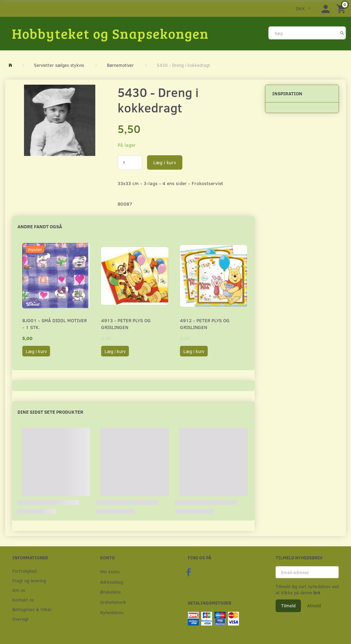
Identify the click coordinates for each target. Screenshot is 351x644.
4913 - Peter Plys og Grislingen (126, 324)
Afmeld (314, 606)
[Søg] (342, 33)
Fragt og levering (29, 580)
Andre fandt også (40, 226)
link (316, 593)
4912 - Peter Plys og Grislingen (205, 324)
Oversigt (21, 619)
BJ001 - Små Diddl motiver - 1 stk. (55, 324)
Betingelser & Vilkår (32, 609)
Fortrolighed (24, 571)
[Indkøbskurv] (342, 8)
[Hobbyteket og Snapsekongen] (110, 33)
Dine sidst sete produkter (50, 412)
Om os (19, 590)
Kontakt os (23, 600)
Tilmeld (288, 606)
